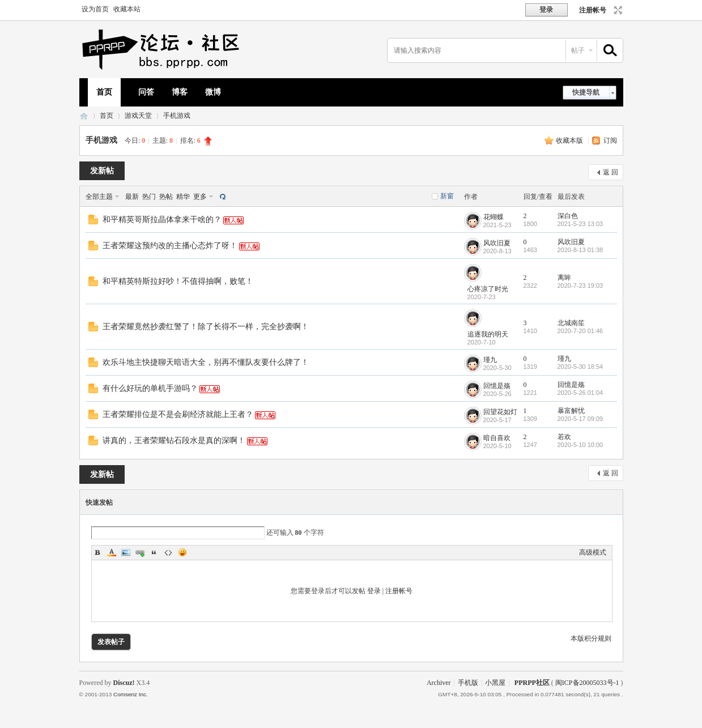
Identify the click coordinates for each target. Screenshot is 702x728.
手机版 (468, 683)
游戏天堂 (138, 116)
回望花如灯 (500, 412)
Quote (154, 552)
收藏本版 (570, 141)
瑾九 (490, 360)
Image (126, 552)
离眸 (564, 278)
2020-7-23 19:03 (580, 286)
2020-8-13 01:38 (580, 250)
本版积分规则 (591, 638)
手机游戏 (177, 116)
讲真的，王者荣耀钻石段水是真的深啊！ (174, 440)
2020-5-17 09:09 (580, 419)
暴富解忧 (571, 411)
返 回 (610, 172)
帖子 (578, 50)
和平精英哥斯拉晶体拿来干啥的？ (162, 220)
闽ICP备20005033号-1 (587, 683)
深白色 (568, 216)
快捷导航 (586, 92)
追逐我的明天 (488, 334)
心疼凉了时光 (488, 289)
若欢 (564, 437)
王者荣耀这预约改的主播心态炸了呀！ (170, 246)
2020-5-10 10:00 (580, 445)
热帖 (166, 197)
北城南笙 (571, 323)
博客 (180, 92)
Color (112, 552)
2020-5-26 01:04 (580, 393)
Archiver (439, 683)
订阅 (610, 141)
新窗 (447, 196)
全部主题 (99, 197)
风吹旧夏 (497, 243)
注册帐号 (593, 10)
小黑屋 (495, 683)
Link (140, 552)
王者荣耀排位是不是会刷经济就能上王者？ (178, 414)
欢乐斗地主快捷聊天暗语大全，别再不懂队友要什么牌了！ (206, 362)
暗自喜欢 (497, 438)
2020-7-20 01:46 (580, 331)
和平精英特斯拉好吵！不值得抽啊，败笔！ (178, 281)
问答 (146, 92)
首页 (104, 92)
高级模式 (593, 552)
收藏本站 (127, 9)
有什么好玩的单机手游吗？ (150, 388)
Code (168, 552)
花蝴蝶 (493, 217)
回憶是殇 (497, 386)
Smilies (182, 552)
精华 (183, 197)
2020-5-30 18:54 (580, 367)
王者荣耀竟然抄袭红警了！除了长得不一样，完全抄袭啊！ (206, 327)
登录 (374, 591)
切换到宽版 (617, 10)
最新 (132, 197)
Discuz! (124, 683)
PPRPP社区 (84, 116)
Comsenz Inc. (131, 694)
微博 (213, 92)
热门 (149, 197)
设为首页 (95, 9)
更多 (200, 197)
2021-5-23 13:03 (580, 224)
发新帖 (102, 171)
